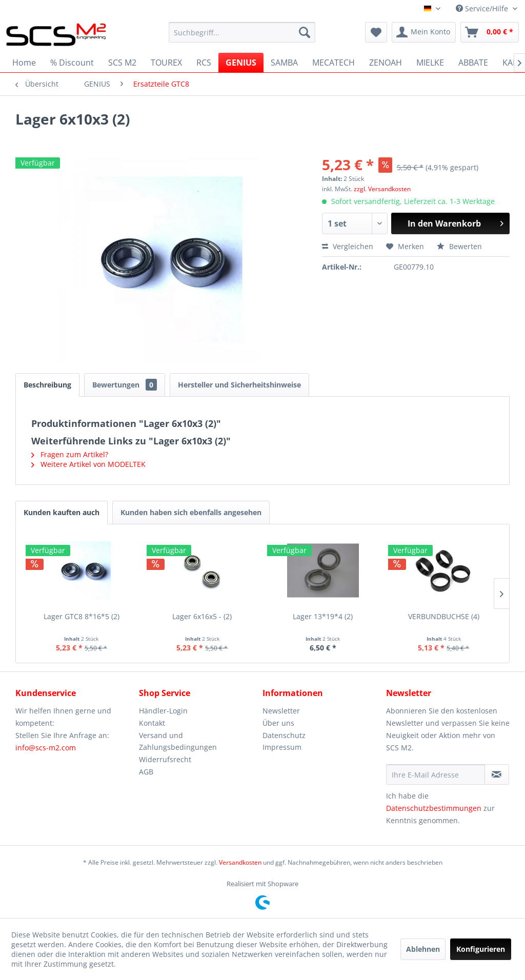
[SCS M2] (122, 63)
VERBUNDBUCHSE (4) (444, 616)
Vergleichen (348, 246)
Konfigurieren (481, 949)
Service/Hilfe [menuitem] (483, 8)
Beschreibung (47, 385)
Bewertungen (125, 385)
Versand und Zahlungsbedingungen (178, 741)
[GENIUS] (241, 63)
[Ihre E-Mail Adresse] (436, 774)
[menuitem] (242, 32)
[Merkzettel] (376, 32)
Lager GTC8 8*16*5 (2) (82, 616)
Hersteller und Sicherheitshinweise (239, 385)
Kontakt (152, 723)
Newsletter (281, 711)
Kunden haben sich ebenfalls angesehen (191, 512)
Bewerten (459, 246)
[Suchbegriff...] (242, 32)
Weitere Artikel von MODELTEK (88, 464)
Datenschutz (284, 735)
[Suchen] (305, 32)
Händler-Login (163, 711)
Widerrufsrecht (165, 759)
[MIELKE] (430, 63)
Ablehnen (423, 949)
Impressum (282, 747)
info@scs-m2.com (46, 748)
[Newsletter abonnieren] (497, 774)
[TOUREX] (166, 63)
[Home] (24, 63)
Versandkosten (240, 862)
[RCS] (204, 63)
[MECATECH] (334, 63)
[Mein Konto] (424, 32)
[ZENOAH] (386, 63)
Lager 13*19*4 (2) (323, 616)
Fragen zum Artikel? (70, 454)
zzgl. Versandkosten (382, 189)
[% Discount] (72, 63)
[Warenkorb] (490, 32)
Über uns (278, 723)
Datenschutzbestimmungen (434, 808)
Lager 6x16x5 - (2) (202, 616)
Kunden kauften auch (62, 512)
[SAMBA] (284, 63)
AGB (146, 772)
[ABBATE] (473, 63)
